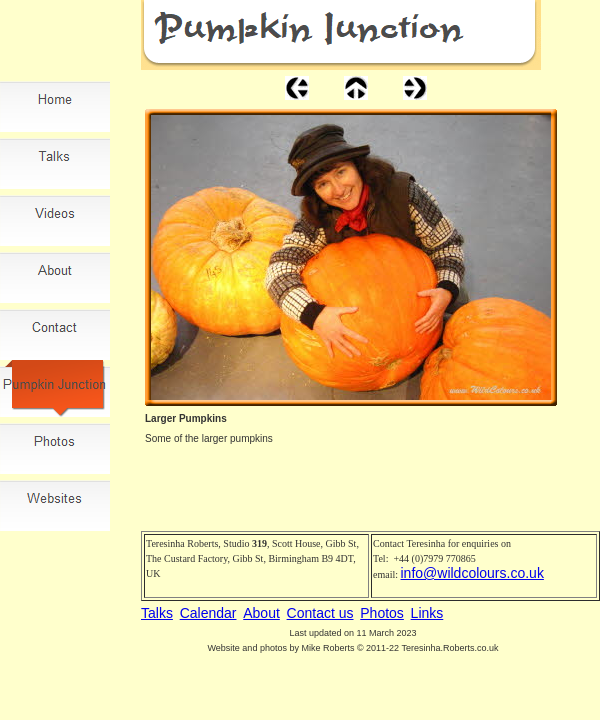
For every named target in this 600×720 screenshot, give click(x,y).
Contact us (320, 613)
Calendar (208, 613)
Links (427, 613)
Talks (157, 613)
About (261, 613)
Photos (382, 613)
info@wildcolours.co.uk (472, 573)
